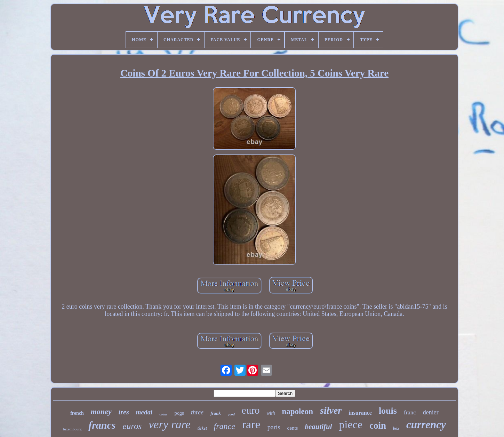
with (271, 413)
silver (331, 410)
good (231, 414)
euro (251, 410)
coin (378, 426)
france (224, 426)
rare (251, 424)
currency (426, 425)
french (77, 413)
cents (293, 428)
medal (144, 412)
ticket (202, 428)
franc (410, 412)
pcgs (179, 413)
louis (388, 411)
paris (274, 427)
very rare (170, 424)
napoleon (298, 411)
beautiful (318, 427)
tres (124, 412)
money (101, 411)
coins (163, 414)
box (396, 428)
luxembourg (72, 429)
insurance (360, 413)
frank (216, 413)
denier (431, 412)
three (197, 412)
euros (132, 426)
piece (351, 424)
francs (102, 425)
